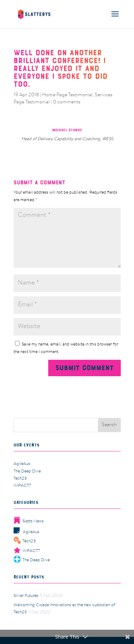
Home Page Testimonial (67, 95)
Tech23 (20, 479)
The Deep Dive (27, 471)
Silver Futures (26, 596)
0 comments (67, 102)
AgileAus (22, 464)
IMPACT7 (22, 486)
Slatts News (29, 521)
